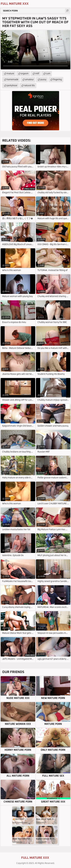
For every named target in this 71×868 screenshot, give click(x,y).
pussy (43, 80)
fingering (57, 80)
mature (10, 74)
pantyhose (12, 86)
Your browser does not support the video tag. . (35, 50)
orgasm (25, 74)
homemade (13, 80)
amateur (29, 80)
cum (48, 74)
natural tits (29, 86)
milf (37, 74)
